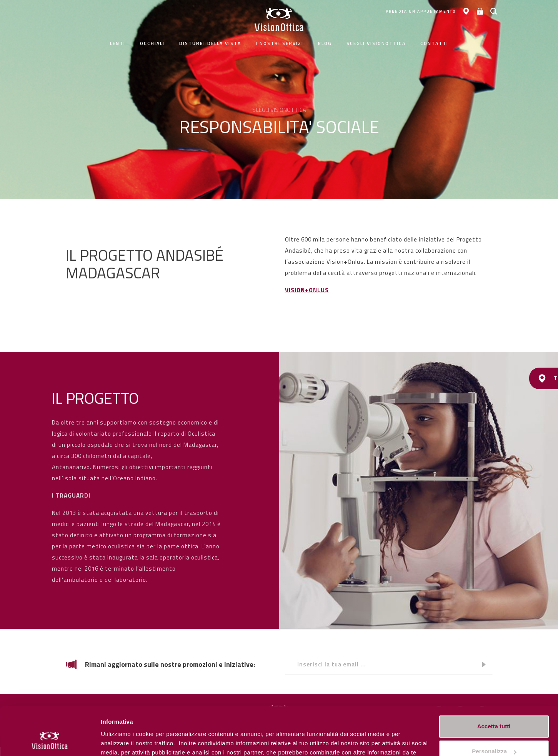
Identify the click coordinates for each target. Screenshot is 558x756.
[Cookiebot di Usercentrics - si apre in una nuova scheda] (50, 741)
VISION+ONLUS (307, 290)
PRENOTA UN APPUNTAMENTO (413, 11)
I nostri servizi (280, 43)
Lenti (118, 43)
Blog (325, 43)
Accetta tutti (494, 684)
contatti (434, 43)
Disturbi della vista (210, 43)
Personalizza (118, 741)
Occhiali (152, 43)
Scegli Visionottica (376, 43)
